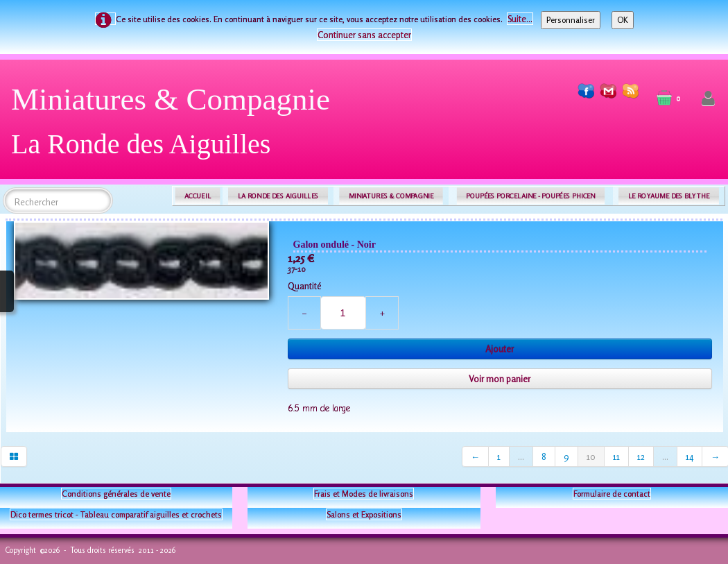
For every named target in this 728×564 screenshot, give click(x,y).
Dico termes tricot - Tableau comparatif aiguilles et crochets (116, 514)
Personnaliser (571, 20)
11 (616, 456)
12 (641, 456)
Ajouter (500, 349)
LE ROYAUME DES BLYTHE (669, 196)
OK (623, 20)
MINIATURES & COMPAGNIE (391, 196)
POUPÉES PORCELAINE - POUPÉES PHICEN (530, 196)
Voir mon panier (500, 379)
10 (591, 456)
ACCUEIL (198, 196)
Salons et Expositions (364, 514)
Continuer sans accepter (364, 35)
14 (690, 456)
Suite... (520, 19)
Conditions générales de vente (116, 494)
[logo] (176, 127)
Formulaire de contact (612, 494)
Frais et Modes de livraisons (364, 494)
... (521, 456)
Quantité (304, 286)
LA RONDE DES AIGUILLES (278, 196)
